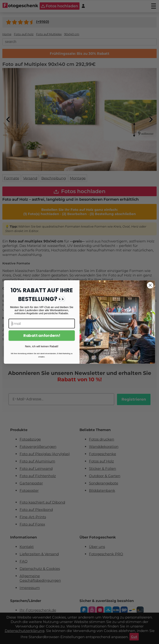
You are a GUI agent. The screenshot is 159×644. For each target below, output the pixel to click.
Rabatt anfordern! (42, 336)
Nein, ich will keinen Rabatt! (42, 346)
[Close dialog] (150, 285)
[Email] (42, 324)
